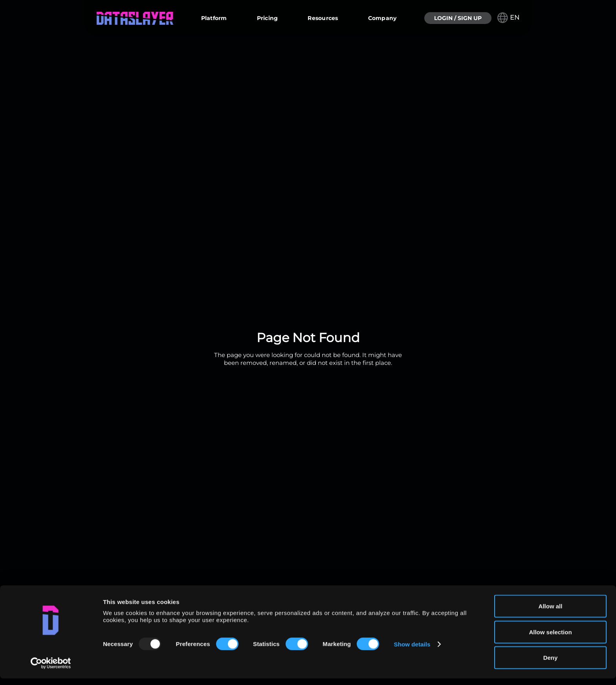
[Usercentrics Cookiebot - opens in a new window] (51, 670)
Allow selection (550, 638)
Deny (551, 664)
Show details (412, 651)
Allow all (551, 613)
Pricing (268, 18)
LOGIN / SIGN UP (458, 18)
